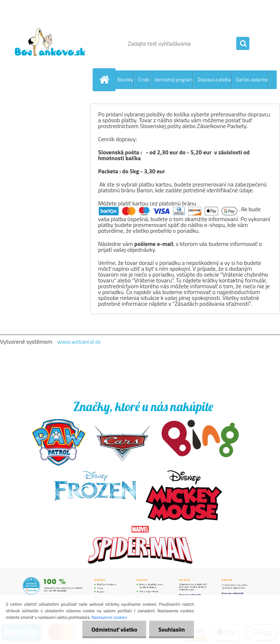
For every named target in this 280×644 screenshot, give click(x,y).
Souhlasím (172, 629)
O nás (144, 80)
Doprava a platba (214, 80)
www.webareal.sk (79, 342)
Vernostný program (173, 80)
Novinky (125, 80)
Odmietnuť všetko (114, 629)
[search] (243, 44)
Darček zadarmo (252, 80)
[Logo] (50, 43)
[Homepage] (106, 80)
